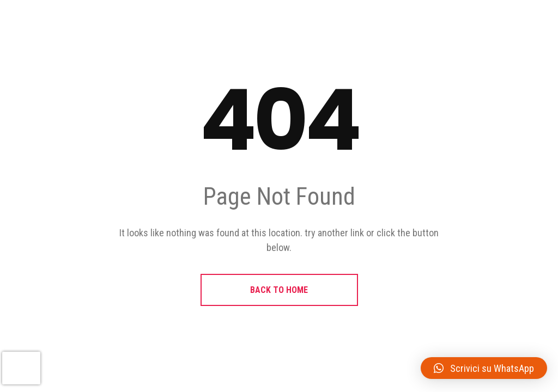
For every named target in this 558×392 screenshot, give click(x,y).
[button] (484, 368)
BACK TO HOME (279, 290)
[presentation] (21, 368)
